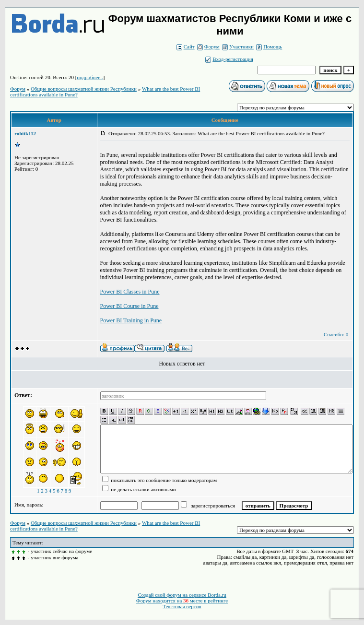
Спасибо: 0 (336, 334)
